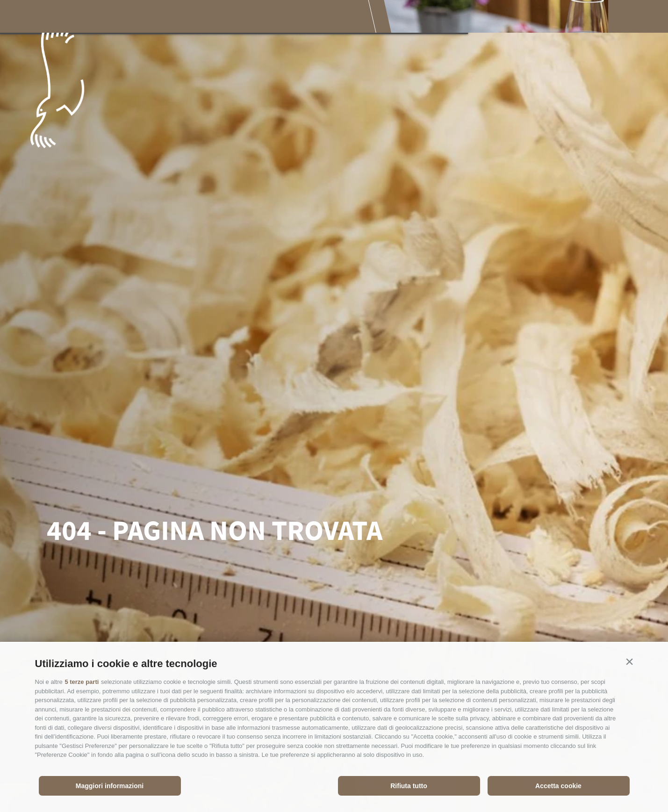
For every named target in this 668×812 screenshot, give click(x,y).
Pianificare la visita (378, 18)
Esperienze (245, 18)
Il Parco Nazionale (167, 18)
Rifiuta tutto (409, 786)
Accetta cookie (558, 786)
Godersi (302, 18)
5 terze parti (82, 682)
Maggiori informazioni (110, 786)
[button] (630, 661)
